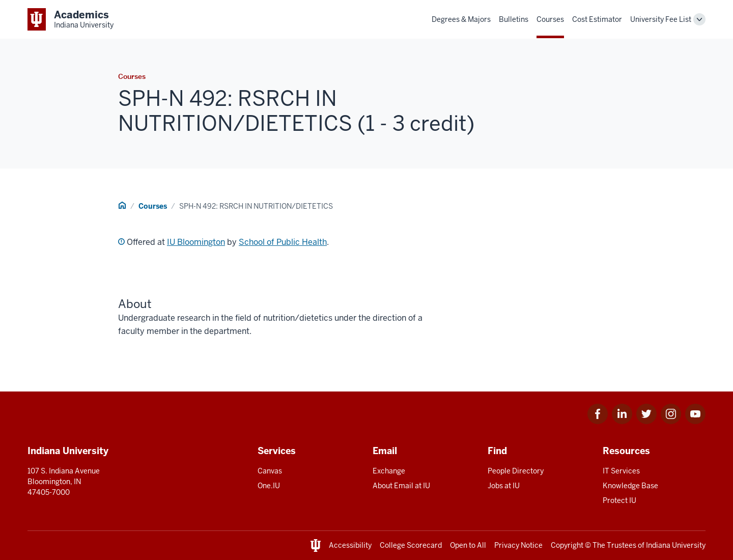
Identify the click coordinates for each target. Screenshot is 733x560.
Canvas (270, 471)
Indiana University (676, 545)
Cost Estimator (597, 19)
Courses (550, 19)
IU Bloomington (196, 242)
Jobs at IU (504, 486)
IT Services (621, 471)
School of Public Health (283, 242)
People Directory (516, 471)
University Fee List (661, 19)
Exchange (389, 471)
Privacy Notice (518, 545)
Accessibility (350, 545)
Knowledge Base (630, 486)
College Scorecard (411, 545)
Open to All (468, 545)
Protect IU (619, 500)
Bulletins (514, 19)
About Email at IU (401, 486)
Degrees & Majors (461, 19)
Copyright (567, 545)
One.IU (269, 486)
